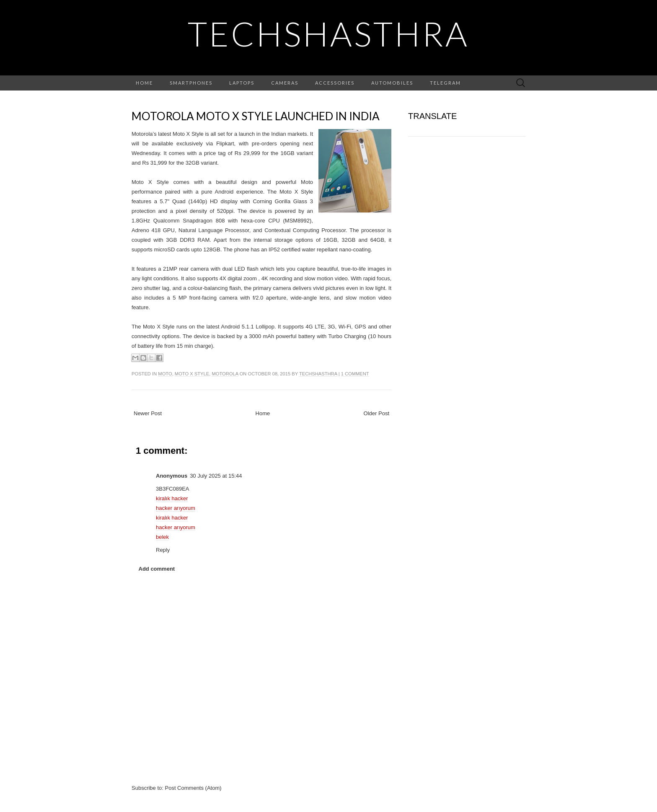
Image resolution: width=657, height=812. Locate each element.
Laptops (242, 83)
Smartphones (191, 83)
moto (165, 374)
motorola (225, 374)
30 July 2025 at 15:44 (216, 476)
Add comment (157, 569)
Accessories (335, 83)
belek (162, 537)
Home (144, 83)
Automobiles (392, 83)
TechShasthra (328, 34)
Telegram (445, 83)
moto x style (192, 374)
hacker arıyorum (176, 508)
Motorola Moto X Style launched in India (256, 116)
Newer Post (148, 413)
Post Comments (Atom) (193, 788)
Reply (163, 550)
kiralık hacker (172, 498)
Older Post (376, 413)
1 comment (355, 374)
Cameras (285, 83)
